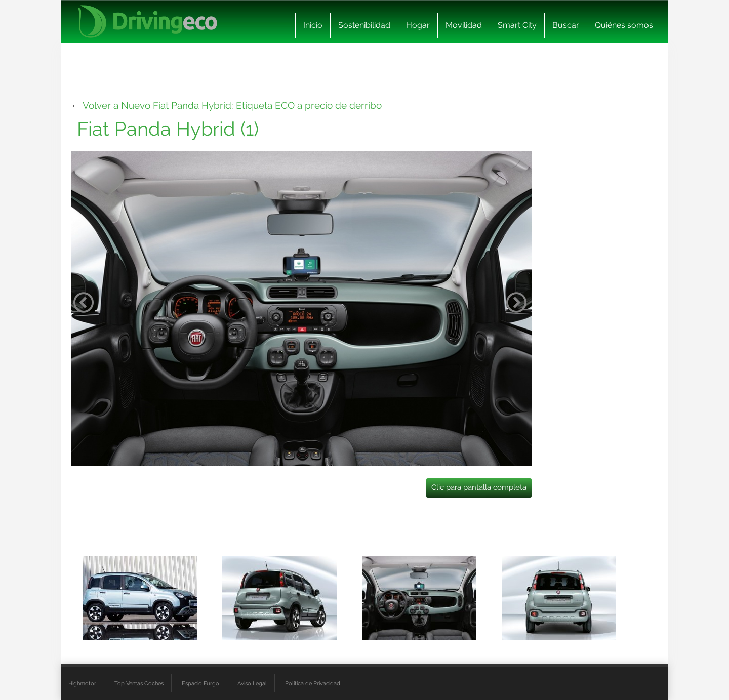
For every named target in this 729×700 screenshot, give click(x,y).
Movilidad (464, 25)
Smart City (517, 25)
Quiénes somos (624, 25)
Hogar (418, 25)
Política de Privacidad (313, 683)
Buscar (566, 25)
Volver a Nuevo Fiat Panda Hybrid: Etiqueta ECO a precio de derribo (232, 105)
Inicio (313, 25)
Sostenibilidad (364, 25)
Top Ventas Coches (139, 683)
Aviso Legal (252, 683)
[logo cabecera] (148, 22)
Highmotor (82, 683)
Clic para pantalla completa (479, 487)
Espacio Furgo (200, 683)
